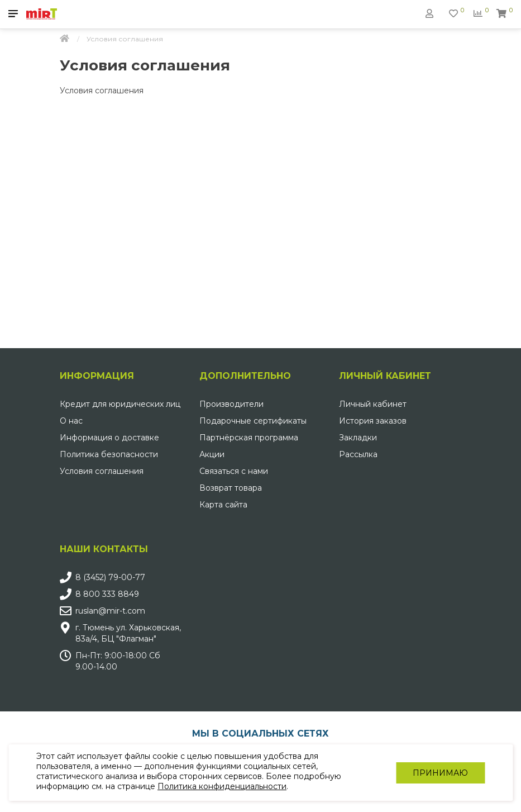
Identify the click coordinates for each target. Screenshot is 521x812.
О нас (71, 421)
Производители (231, 404)
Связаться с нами (234, 471)
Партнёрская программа (249, 438)
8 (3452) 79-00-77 (110, 577)
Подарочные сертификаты (253, 421)
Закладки (358, 438)
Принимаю (440, 773)
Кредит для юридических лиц (120, 404)
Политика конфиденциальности (222, 786)
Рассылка (358, 454)
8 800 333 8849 (107, 594)
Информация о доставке (109, 438)
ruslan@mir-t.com (110, 611)
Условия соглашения (102, 471)
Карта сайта (223, 505)
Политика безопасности (109, 454)
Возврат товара (231, 488)
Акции (212, 454)
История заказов (373, 421)
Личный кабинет (373, 404)
